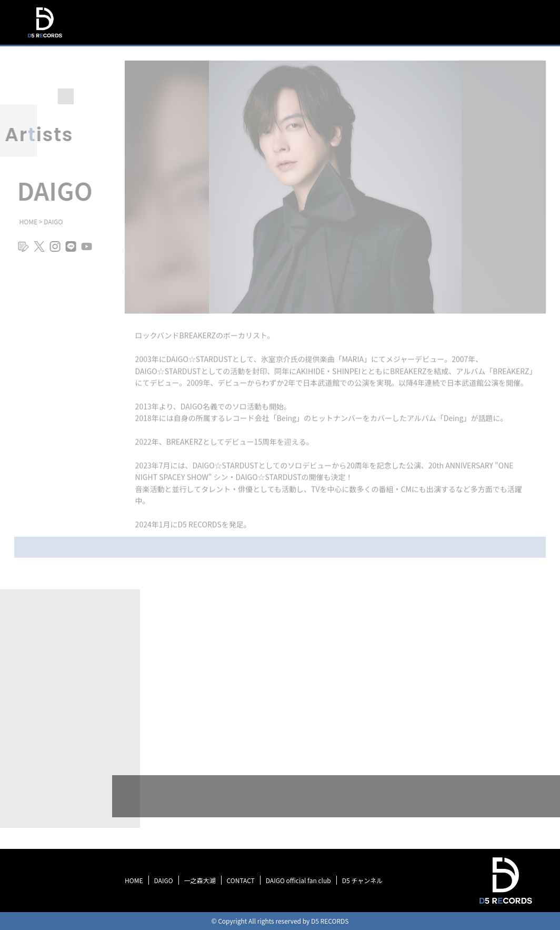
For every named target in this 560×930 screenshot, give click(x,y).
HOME (134, 880)
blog (20, 251)
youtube (83, 251)
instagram (52, 251)
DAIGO (164, 880)
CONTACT (241, 880)
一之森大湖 (200, 880)
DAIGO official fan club (298, 880)
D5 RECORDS (44, 39)
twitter (36, 251)
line (67, 251)
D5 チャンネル (362, 880)
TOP (308, 42)
